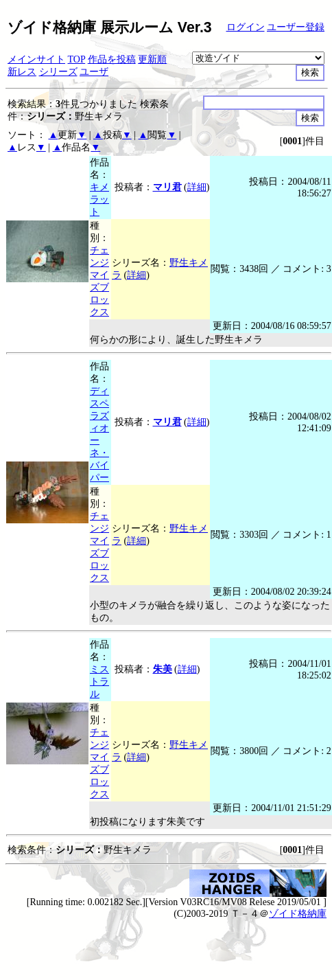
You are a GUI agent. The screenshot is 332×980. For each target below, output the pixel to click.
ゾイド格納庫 (298, 914)
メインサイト (36, 59)
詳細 (197, 187)
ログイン (246, 27)
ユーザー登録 (296, 27)
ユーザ (94, 72)
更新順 (152, 59)
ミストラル (99, 682)
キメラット (99, 200)
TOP (77, 59)
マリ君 (167, 187)
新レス (22, 72)
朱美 (163, 669)
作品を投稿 (112, 59)
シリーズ (58, 72)
